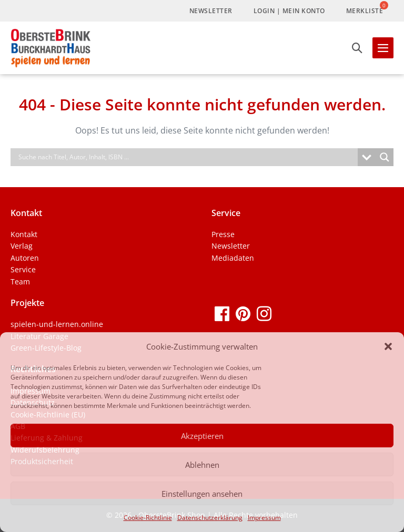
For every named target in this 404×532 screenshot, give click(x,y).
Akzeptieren (202, 436)
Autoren (25, 258)
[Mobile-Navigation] (383, 48)
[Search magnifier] (385, 157)
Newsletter (211, 11)
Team (20, 282)
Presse (223, 234)
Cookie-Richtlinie (148, 518)
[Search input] (187, 157)
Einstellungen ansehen (202, 494)
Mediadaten (233, 258)
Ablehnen (202, 465)
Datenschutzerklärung (210, 518)
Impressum (264, 518)
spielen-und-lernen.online (57, 324)
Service (23, 269)
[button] (388, 346)
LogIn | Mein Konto (289, 11)
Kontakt (24, 234)
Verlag (22, 246)
